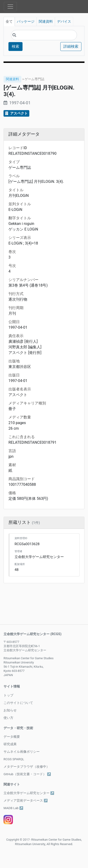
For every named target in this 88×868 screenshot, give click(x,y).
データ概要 (12, 737)
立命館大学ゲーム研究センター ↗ (29, 793)
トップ (8, 695)
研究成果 (10, 744)
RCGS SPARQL (14, 759)
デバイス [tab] (64, 22)
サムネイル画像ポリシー (22, 752)
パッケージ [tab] (26, 22)
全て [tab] (9, 22)
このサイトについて (18, 703)
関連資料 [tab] (46, 22)
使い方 (8, 718)
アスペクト (16, 113)
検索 (15, 46)
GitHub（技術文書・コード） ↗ (27, 774)
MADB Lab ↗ (13, 808)
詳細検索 (71, 46)
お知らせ (10, 710)
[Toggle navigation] (10, 7)
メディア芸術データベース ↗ (26, 800)
